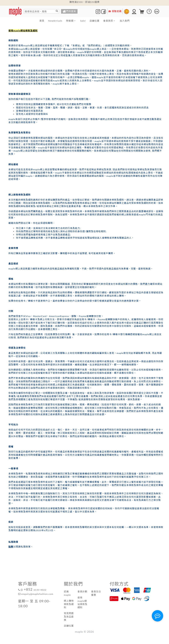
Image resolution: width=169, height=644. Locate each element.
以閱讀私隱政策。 (21, 547)
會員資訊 (110, 21)
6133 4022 (32, 590)
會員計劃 (82, 591)
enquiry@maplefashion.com (36, 594)
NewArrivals (55, 21)
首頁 (42, 21)
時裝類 (71, 21)
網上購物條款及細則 (69, 604)
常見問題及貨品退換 (69, 617)
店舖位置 (95, 21)
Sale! (83, 21)
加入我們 (125, 21)
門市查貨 (69, 12)
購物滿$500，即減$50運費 (84, 2)
